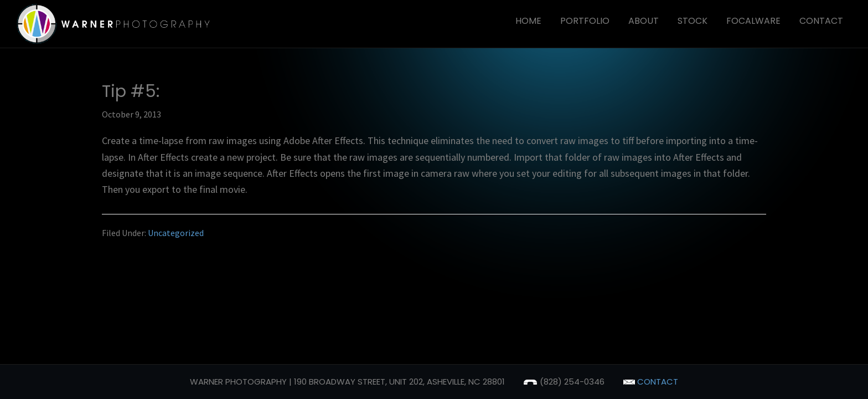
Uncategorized (176, 233)
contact (651, 382)
